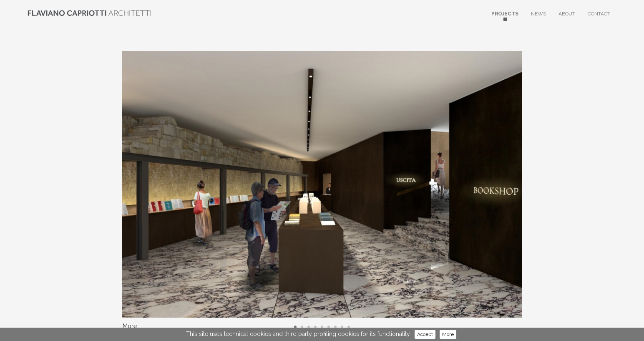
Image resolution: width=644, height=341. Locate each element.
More (448, 334)
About (567, 16)
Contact (599, 16)
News (538, 16)
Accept (425, 334)
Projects (505, 16)
